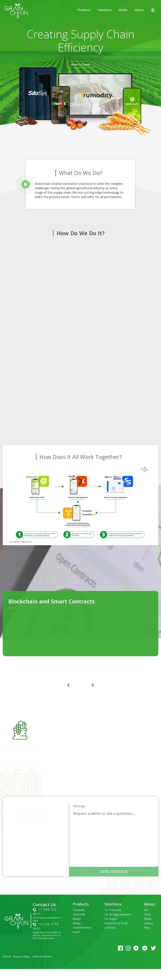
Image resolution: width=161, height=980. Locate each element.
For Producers (113, 910)
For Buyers (111, 919)
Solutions (105, 10)
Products (84, 10)
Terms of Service (42, 956)
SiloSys (77, 919)
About (139, 10)
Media (123, 10)
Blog (147, 928)
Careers (149, 923)
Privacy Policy (21, 956)
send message (114, 871)
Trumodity (79, 910)
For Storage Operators (118, 914)
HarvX (76, 932)
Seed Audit (79, 914)
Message (79, 806)
